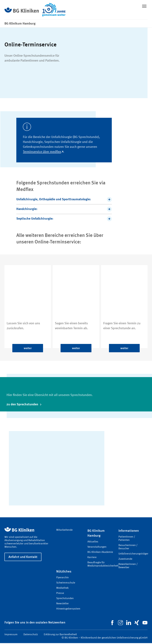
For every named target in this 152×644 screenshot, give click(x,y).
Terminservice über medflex (43, 153)
